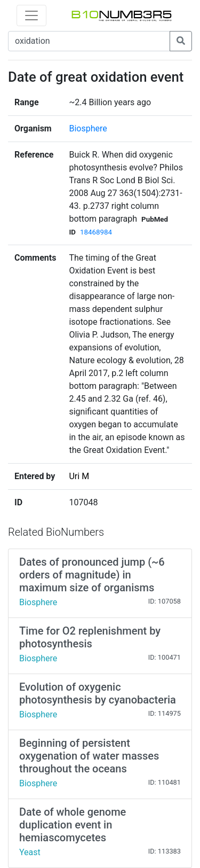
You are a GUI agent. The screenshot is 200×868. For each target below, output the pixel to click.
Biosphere (88, 128)
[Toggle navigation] (31, 15)
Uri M (79, 476)
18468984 (96, 232)
